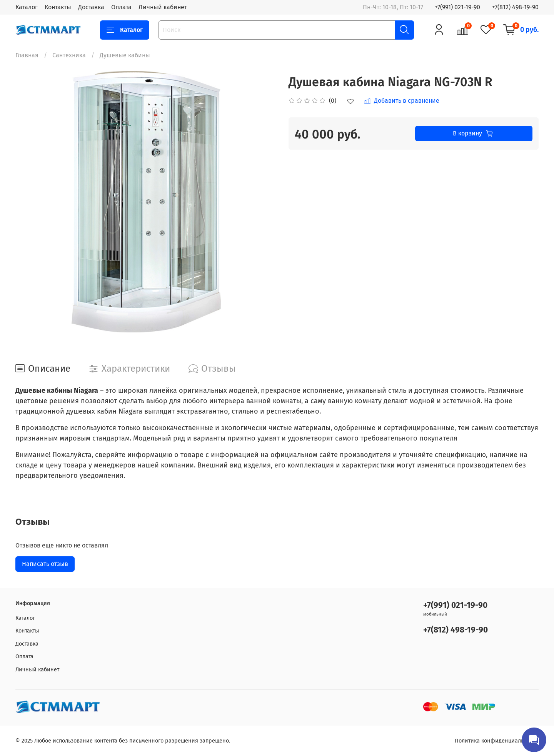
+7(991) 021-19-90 (457, 7)
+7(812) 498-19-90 (515, 7)
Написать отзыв (45, 564)
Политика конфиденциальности (497, 741)
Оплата (121, 7)
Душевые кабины (125, 55)
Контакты (58, 7)
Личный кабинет (163, 7)
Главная (27, 55)
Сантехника (69, 55)
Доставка (91, 7)
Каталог (27, 7)
